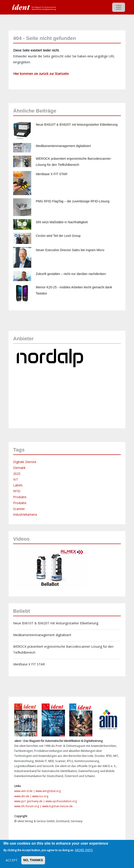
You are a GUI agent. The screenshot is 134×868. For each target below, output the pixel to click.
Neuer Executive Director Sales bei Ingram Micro (70, 250)
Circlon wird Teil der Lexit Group (58, 236)
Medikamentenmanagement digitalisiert (63, 146)
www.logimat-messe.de (57, 806)
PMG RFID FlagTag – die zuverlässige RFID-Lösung (73, 201)
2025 (17, 474)
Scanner (19, 509)
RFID (17, 491)
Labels (18, 485)
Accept (12, 860)
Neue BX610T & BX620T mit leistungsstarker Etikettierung (77, 125)
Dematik (19, 468)
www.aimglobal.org (48, 791)
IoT (16, 479)
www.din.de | (23, 796)
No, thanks (33, 860)
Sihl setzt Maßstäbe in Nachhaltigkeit (62, 222)
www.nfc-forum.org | (28, 806)
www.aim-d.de (23, 791)
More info (84, 850)
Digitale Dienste (25, 462)
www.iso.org (40, 796)
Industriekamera (25, 514)
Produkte (20, 497)
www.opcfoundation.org (61, 801)
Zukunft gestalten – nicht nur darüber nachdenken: (71, 274)
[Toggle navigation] (119, 7)
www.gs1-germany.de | (30, 801)
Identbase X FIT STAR (52, 174)
